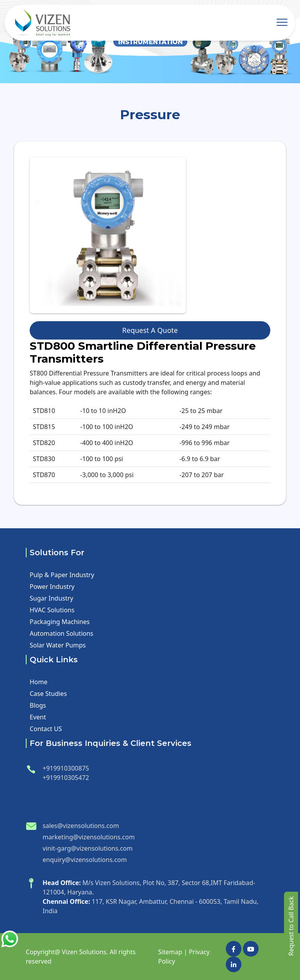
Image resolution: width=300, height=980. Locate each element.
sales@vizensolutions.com (81, 826)
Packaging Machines (60, 622)
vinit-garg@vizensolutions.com (87, 848)
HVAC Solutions (52, 610)
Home (39, 682)
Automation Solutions (62, 633)
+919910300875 (66, 768)
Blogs (38, 705)
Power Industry (52, 587)
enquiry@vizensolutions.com (85, 860)
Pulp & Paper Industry (62, 575)
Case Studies (48, 694)
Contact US (46, 729)
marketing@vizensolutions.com (89, 837)
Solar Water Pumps (58, 645)
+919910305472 (66, 778)
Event (38, 717)
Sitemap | (173, 952)
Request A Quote (150, 330)
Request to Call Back (291, 926)
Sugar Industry (52, 598)
